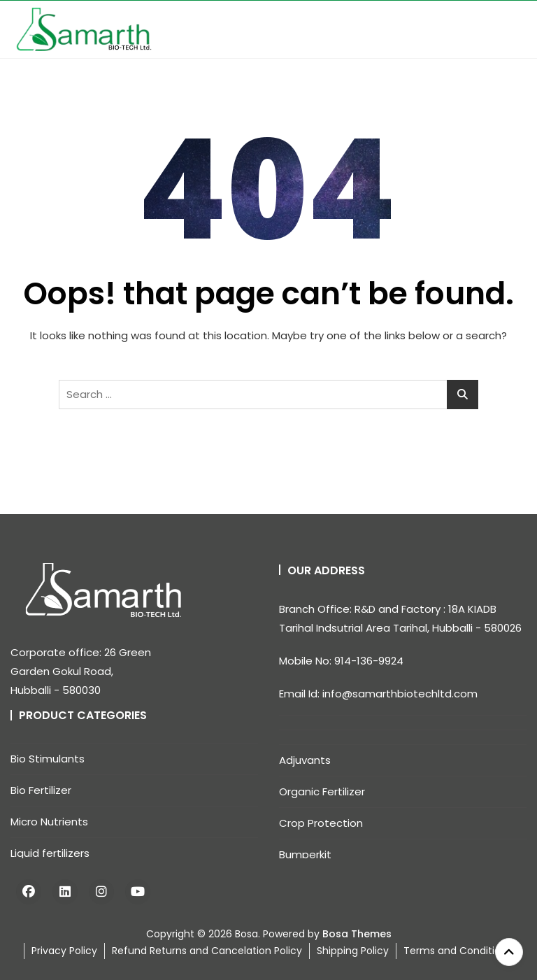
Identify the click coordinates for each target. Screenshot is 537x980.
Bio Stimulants (48, 759)
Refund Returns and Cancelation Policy (207, 951)
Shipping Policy (353, 951)
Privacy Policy (64, 951)
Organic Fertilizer (322, 791)
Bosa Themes (357, 934)
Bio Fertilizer (41, 790)
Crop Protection (321, 823)
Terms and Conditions (458, 951)
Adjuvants (305, 760)
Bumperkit (305, 854)
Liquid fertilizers (50, 853)
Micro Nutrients (49, 822)
